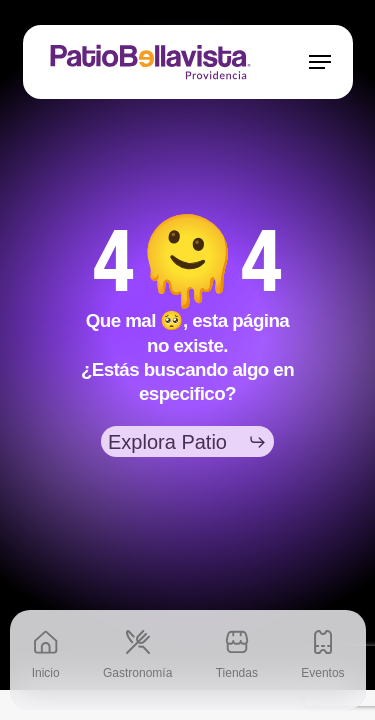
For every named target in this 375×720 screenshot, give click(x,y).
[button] (320, 62)
